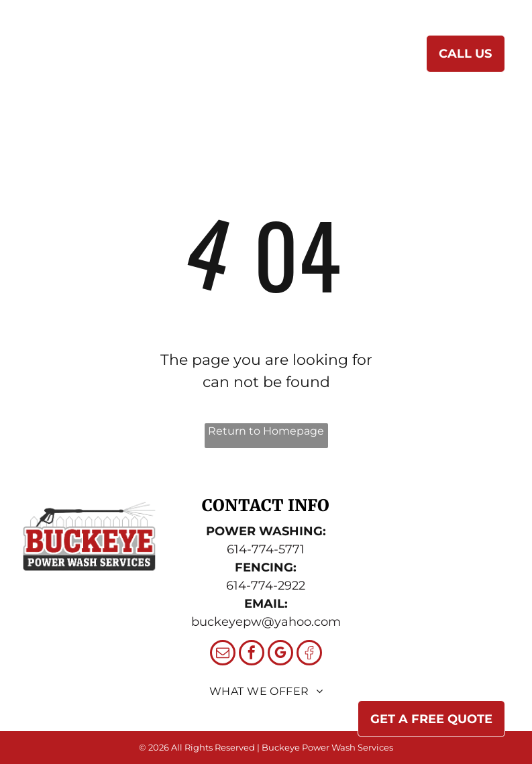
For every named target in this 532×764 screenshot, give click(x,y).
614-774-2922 (266, 586)
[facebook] (252, 654)
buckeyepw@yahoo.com (266, 622)
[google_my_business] (280, 654)
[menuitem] (197, 57)
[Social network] (309, 654)
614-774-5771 (266, 549)
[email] (223, 654)
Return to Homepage (266, 431)
